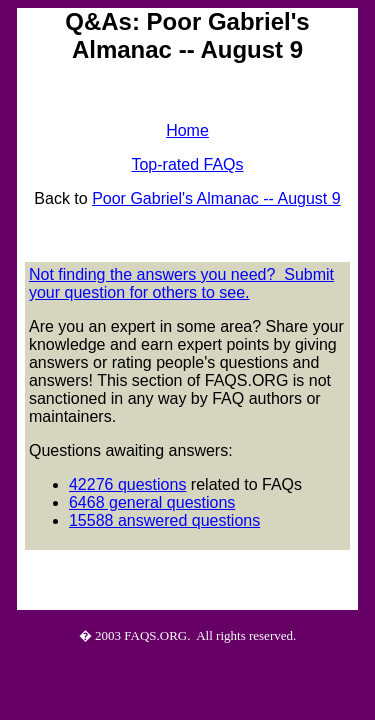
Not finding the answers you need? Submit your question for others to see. (181, 283)
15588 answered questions (164, 520)
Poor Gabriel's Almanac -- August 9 (216, 198)
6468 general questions (152, 502)
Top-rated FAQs (187, 164)
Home (187, 130)
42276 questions (127, 484)
